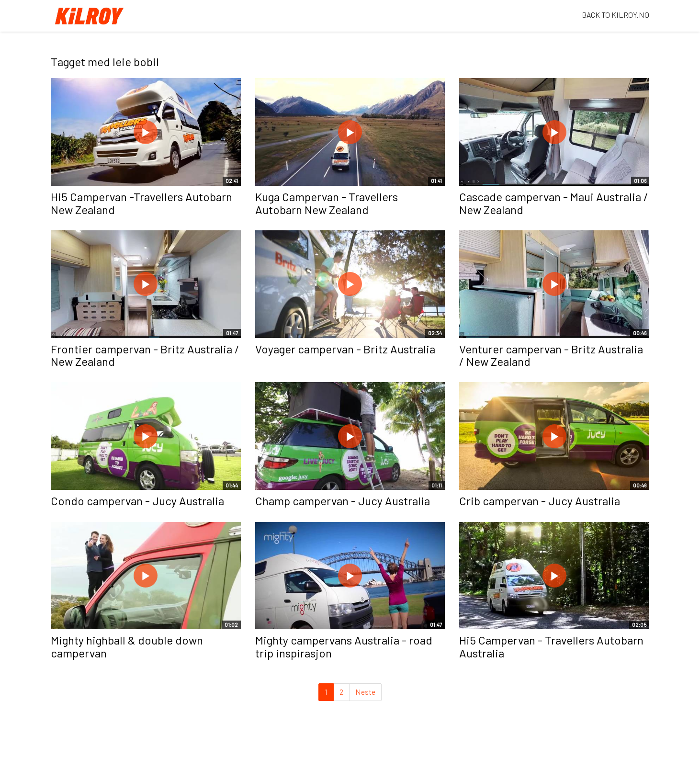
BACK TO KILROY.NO (615, 15)
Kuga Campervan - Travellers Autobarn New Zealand (327, 203)
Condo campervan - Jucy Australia (137, 501)
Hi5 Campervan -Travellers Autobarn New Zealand (141, 203)
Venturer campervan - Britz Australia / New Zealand (551, 355)
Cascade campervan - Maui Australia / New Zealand (554, 203)
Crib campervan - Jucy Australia (540, 501)
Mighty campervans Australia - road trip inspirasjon (344, 646)
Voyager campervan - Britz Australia (345, 349)
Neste (365, 692)
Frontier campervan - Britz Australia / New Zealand (145, 355)
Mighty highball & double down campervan (127, 646)
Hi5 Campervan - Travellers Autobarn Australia (551, 646)
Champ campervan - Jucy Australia (343, 501)
